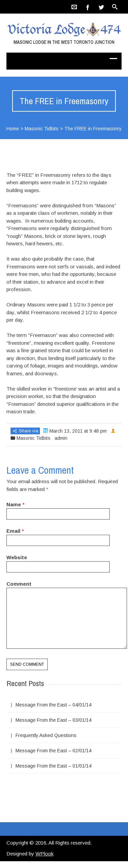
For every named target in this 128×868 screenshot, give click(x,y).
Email (13, 531)
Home (13, 129)
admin (61, 438)
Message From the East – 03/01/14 (54, 720)
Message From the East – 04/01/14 (54, 705)
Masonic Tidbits (42, 129)
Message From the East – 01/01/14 (54, 766)
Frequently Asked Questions (46, 735)
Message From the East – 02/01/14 (54, 751)
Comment (19, 584)
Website (17, 557)
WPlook (45, 854)
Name (14, 504)
